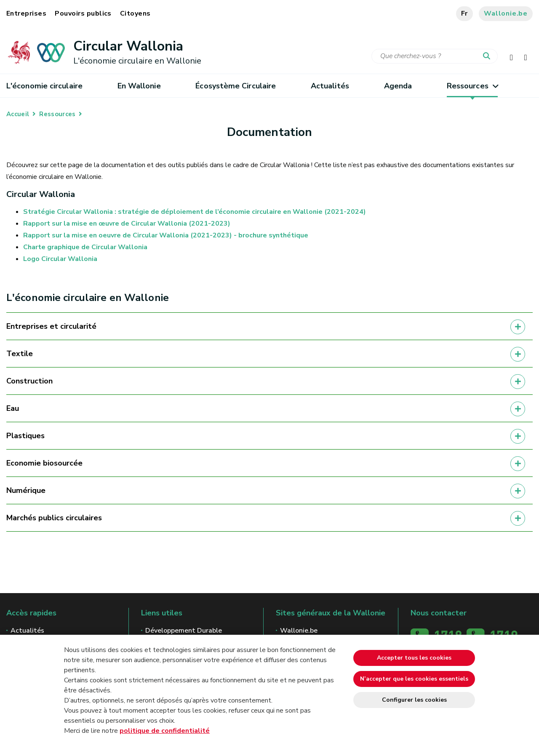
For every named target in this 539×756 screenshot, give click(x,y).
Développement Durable (184, 631)
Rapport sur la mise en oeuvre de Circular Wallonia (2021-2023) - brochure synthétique (166, 235)
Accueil (18, 114)
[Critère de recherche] (435, 56)
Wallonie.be (506, 13)
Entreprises (26, 13)
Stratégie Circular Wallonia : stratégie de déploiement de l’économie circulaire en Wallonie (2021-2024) (195, 212)
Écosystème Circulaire (236, 86)
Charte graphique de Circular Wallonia (85, 247)
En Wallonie (139, 86)
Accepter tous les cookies (414, 658)
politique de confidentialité (165, 731)
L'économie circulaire (44, 86)
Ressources (472, 86)
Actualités (330, 86)
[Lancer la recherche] (488, 56)
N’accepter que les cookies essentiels (414, 679)
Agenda (398, 86)
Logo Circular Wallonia (60, 259)
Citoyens (135, 13)
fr (465, 13)
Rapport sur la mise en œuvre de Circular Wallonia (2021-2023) (127, 224)
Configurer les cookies (414, 700)
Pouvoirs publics (83, 13)
